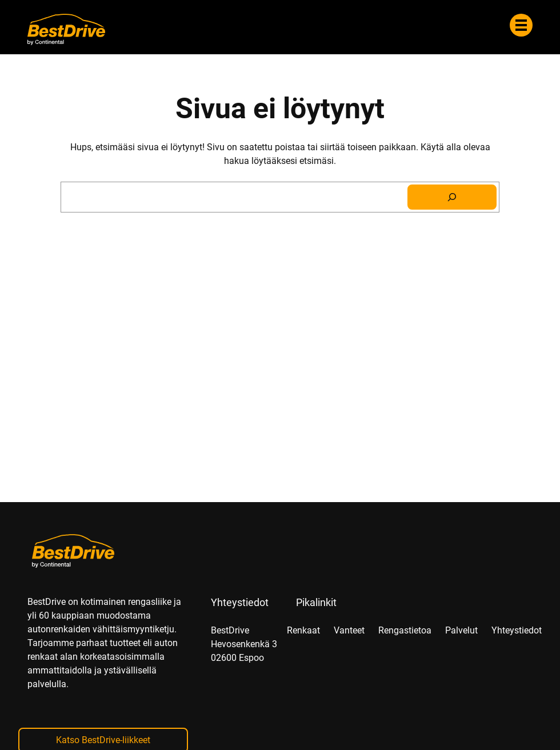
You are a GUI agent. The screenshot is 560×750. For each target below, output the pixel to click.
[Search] (452, 197)
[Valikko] (521, 25)
